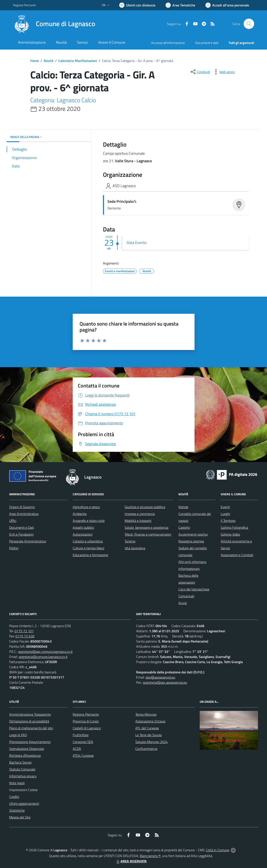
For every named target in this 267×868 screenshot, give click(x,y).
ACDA (77, 749)
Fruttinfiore (81, 735)
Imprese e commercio (140, 514)
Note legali (17, 783)
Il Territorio (228, 521)
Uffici (13, 521)
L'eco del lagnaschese (194, 589)
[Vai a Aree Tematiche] (180, 5)
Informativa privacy (23, 776)
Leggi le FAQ (18, 735)
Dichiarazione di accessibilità (29, 721)
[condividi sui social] (200, 72)
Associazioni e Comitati (237, 555)
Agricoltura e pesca (86, 507)
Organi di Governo (22, 507)
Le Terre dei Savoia (149, 735)
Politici (14, 548)
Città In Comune (218, 850)
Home (35, 61)
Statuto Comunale (22, 769)
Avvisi (183, 603)
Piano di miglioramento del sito (31, 728)
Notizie (183, 507)
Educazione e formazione (90, 555)
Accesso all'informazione (168, 43)
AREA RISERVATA (131, 861)
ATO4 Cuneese (83, 755)
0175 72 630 (25, 636)
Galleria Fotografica (234, 527)
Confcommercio (146, 749)
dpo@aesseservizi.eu (160, 677)
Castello (184, 527)
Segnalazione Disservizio (27, 749)
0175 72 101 (24, 631)
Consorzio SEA (83, 742)
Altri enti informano (192, 562)
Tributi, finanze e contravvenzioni (148, 534)
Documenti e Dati (22, 527)
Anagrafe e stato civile (89, 521)
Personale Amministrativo (28, 541)
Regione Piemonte (86, 714)
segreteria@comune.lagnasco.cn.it (43, 657)
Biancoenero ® (150, 856)
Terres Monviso (146, 714)
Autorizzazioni (83, 534)
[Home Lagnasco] (54, 24)
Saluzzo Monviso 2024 (152, 742)
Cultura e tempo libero (88, 548)
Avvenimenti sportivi (193, 534)
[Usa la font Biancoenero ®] (137, 5)
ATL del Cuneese (147, 728)
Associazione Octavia (150, 721)
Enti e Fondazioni (21, 534)
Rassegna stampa (191, 541)
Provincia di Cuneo (86, 721)
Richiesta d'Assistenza (25, 755)
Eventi (225, 507)
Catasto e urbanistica (88, 541)
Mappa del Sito (20, 817)
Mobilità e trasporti (138, 521)
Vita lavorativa (135, 548)
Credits (14, 797)
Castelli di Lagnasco (87, 728)
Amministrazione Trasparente (30, 714)
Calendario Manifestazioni (78, 61)
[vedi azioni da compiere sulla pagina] (224, 72)
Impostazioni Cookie (23, 790)
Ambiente (80, 514)
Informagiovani (189, 569)
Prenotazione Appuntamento (30, 742)
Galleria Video (230, 534)
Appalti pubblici (83, 527)
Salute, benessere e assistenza (146, 527)
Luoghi (225, 514)
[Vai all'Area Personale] (227, 5)
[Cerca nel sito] (249, 24)
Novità (49, 61)
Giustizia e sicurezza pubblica (145, 507)
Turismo (130, 541)
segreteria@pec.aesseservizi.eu (165, 682)
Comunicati (186, 596)
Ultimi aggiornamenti (24, 803)
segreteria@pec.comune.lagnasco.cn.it (45, 652)
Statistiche (17, 810)
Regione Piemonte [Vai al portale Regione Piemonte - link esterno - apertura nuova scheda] (24, 5)
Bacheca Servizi (20, 762)
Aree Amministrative (24, 514)
